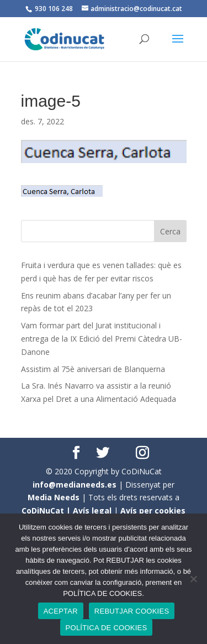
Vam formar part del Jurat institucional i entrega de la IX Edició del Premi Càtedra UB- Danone (102, 339)
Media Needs (54, 497)
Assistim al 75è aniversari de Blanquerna (93, 369)
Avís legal (92, 511)
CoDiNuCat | (47, 511)
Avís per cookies (153, 511)
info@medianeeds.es (75, 485)
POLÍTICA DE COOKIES (107, 628)
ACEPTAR (61, 611)
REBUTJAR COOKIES (132, 611)
